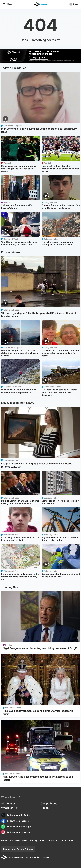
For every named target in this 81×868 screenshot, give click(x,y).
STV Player (8, 803)
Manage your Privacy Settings (18, 849)
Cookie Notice (66, 840)
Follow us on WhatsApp (19, 826)
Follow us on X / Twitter (19, 815)
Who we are (7, 840)
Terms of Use (21, 840)
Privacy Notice (37, 840)
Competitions (49, 803)
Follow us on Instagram (19, 832)
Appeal (45, 808)
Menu (8, 4)
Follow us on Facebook (19, 821)
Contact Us (52, 840)
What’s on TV (9, 808)
